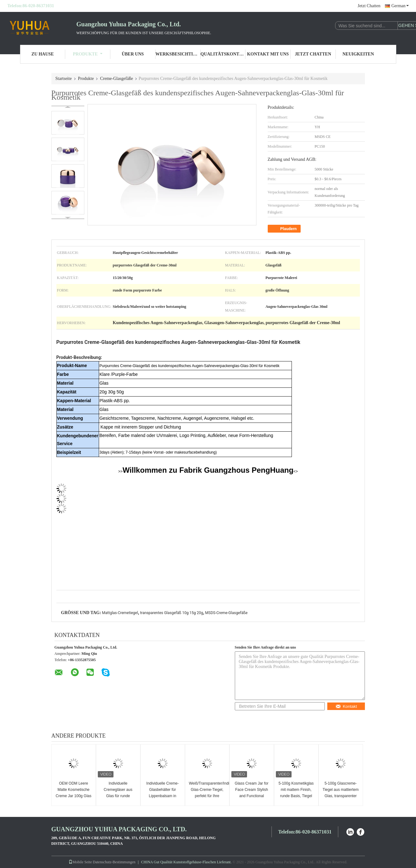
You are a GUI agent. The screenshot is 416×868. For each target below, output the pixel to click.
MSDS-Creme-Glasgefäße (226, 613)
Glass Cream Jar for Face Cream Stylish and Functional (252, 790)
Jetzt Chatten (369, 6)
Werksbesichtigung (178, 54)
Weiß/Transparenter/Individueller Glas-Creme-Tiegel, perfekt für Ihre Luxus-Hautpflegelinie (208, 793)
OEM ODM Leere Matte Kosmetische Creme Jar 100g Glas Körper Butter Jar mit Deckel (73, 796)
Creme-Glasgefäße (116, 79)
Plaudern (285, 229)
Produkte (87, 54)
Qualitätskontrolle (223, 54)
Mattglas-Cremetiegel (120, 613)
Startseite (64, 79)
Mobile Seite (80, 862)
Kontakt (346, 706)
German (400, 6)
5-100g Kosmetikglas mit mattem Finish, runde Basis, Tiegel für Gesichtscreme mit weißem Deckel (296, 796)
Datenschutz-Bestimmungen (114, 862)
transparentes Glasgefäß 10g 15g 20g (172, 613)
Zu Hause (42, 54)
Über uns (133, 54)
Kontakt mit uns (268, 54)
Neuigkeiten (358, 54)
